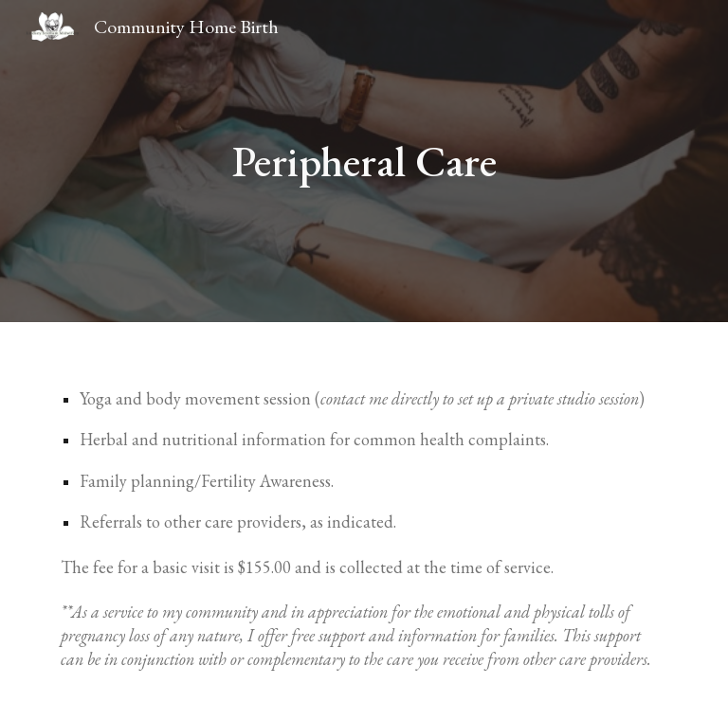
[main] (364, 162)
